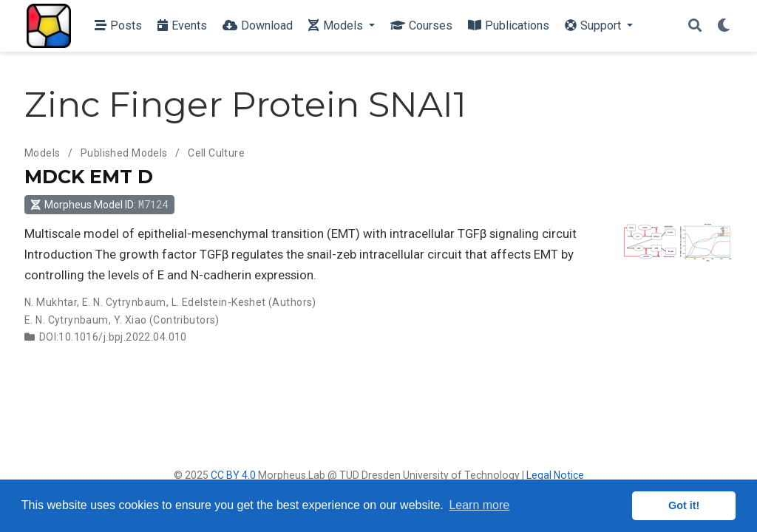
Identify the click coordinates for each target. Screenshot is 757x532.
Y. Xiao (130, 320)
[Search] (695, 26)
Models (43, 153)
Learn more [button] (479, 505)
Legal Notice (555, 475)
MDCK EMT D (89, 177)
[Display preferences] (724, 26)
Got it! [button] (684, 505)
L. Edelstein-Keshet (219, 302)
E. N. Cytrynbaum (124, 302)
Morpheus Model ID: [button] (99, 204)
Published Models (124, 153)
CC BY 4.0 (233, 475)
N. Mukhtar (51, 302)
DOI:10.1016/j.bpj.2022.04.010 (113, 337)
